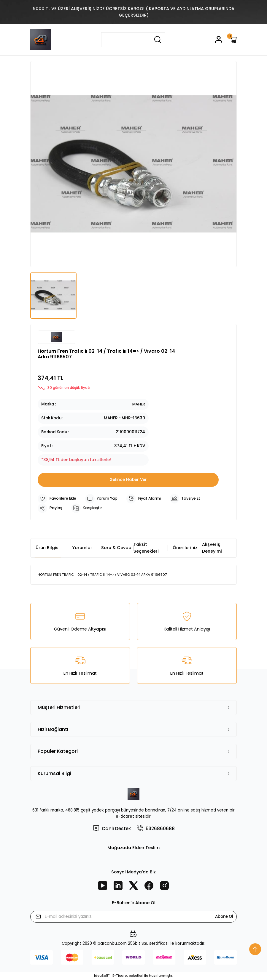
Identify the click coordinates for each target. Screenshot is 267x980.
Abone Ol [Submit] (224, 916)
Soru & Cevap (116, 548)
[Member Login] (219, 40)
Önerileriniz (185, 548)
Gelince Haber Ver (128, 479)
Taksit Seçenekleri (146, 548)
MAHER (138, 404)
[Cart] (233, 40)
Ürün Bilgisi (48, 548)
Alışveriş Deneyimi (212, 548)
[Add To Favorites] (58, 499)
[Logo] (41, 40)
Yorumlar (82, 548)
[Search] (133, 40)
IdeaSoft (102, 976)
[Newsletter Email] (133, 917)
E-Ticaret (120, 976)
